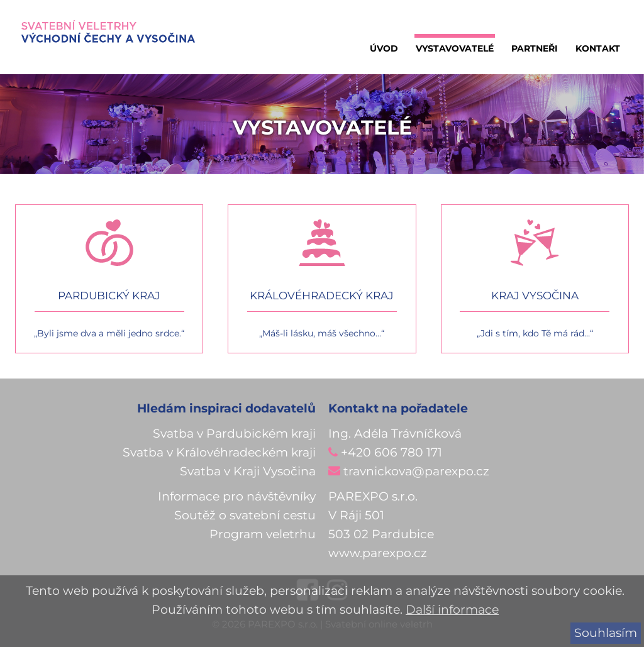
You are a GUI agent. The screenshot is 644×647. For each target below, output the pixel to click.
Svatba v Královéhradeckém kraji (219, 452)
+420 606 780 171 (391, 452)
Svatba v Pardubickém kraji (234, 434)
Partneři (535, 48)
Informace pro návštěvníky (237, 496)
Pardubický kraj (109, 296)
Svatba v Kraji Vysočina (248, 471)
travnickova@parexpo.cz (416, 471)
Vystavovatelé (455, 48)
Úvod (384, 48)
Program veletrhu (263, 534)
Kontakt (598, 48)
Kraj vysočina (535, 296)
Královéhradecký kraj (322, 296)
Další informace (452, 610)
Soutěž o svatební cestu (245, 515)
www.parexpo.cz (378, 553)
